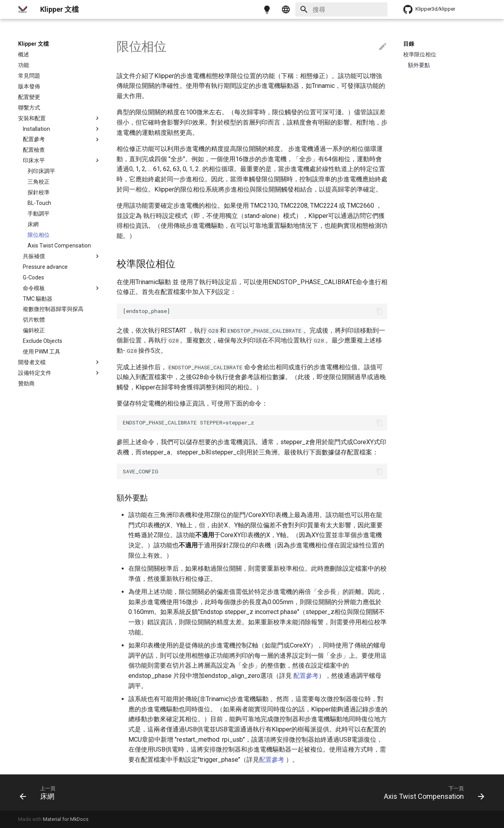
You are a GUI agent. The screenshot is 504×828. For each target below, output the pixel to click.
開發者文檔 (59, 362)
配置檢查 (34, 150)
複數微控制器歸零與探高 (53, 309)
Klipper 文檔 (33, 44)
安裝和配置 (59, 118)
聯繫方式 (29, 108)
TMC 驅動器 (38, 299)
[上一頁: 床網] (39, 793)
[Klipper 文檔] (23, 9)
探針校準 (39, 192)
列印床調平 (41, 171)
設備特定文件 (59, 373)
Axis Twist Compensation (59, 246)
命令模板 (62, 288)
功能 (24, 65)
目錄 (409, 44)
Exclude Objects (43, 341)
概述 (24, 54)
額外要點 (419, 65)
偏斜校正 (34, 330)
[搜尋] (341, 9)
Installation (62, 129)
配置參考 (62, 140)
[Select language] (286, 9)
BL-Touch (39, 203)
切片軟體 (34, 320)
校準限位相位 (420, 54)
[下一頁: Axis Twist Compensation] (432, 793)
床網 (33, 224)
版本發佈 (29, 86)
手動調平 (39, 214)
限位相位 (39, 235)
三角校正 (39, 182)
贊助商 (26, 383)
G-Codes (33, 277)
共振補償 (62, 256)
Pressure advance (45, 267)
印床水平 (62, 160)
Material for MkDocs (66, 819)
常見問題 (29, 76)
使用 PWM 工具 (42, 352)
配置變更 (29, 97)
